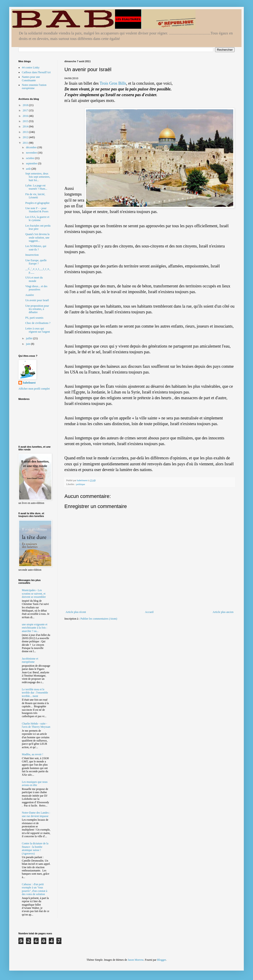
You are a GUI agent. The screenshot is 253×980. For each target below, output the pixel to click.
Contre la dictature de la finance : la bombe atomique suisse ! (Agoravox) (35, 848)
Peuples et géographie (37, 203)
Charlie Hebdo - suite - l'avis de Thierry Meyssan (36, 725)
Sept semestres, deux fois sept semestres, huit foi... (38, 177)
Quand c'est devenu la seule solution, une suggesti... (37, 237)
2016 (26, 116)
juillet (30, 338)
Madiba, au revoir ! (33, 754)
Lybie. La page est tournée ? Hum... (36, 187)
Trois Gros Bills (113, 83)
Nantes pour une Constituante (31, 79)
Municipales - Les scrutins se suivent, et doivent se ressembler (34, 594)
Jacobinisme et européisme (30, 660)
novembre (32, 153)
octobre (30, 158)
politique (80, 484)
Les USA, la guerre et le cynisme (37, 219)
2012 (26, 137)
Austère (30, 295)
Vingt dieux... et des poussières (36, 288)
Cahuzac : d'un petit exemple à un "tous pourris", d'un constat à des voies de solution (34, 889)
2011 (26, 143)
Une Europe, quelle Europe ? (36, 262)
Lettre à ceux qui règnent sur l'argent (38, 330)
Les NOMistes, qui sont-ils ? (36, 248)
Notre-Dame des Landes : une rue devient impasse (36, 814)
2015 (26, 121)
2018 (26, 105)
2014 (26, 126)
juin (29, 344)
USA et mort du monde (34, 279)
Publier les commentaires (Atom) (99, 619)
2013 (26, 132)
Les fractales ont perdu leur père (38, 227)
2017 (26, 110)
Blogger (161, 960)
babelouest (29, 383)
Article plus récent (76, 612)
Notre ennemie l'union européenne (34, 87)
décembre (32, 147)
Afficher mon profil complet (34, 389)
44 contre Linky (31, 67)
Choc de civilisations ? (38, 323)
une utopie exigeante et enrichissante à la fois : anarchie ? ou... (35, 628)
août (29, 169)
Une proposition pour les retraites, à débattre (37, 309)
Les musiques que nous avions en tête (35, 783)
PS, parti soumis (34, 318)
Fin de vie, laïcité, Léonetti (35, 196)
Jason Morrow (136, 960)
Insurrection (32, 255)
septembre (32, 163)
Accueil (149, 612)
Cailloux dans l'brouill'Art (36, 72)
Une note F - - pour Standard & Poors (37, 210)
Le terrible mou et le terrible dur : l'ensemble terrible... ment (35, 693)
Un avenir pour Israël (37, 300)
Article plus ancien (223, 612)
